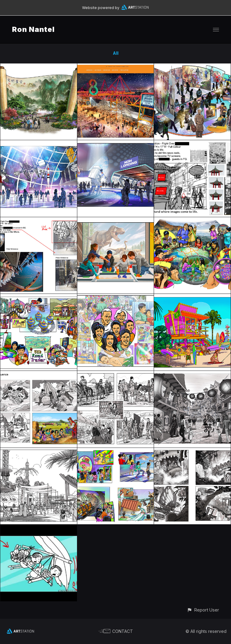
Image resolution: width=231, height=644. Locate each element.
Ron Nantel (33, 29)
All (116, 53)
